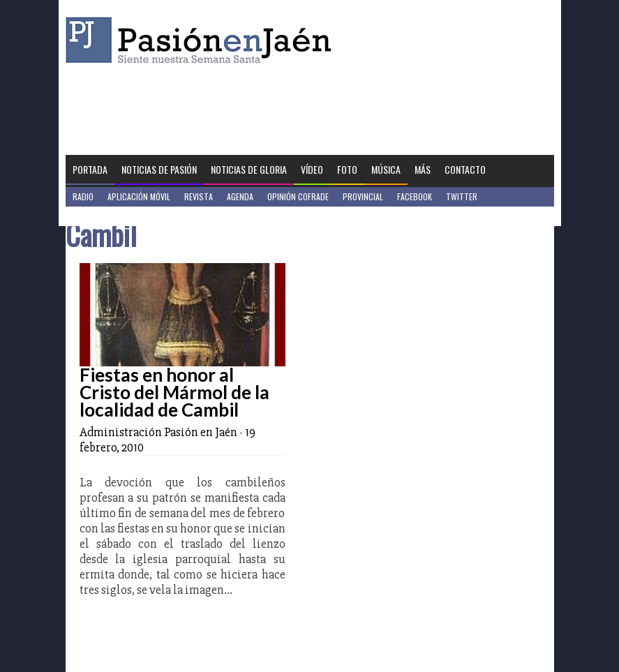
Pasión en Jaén (202, 40)
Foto (347, 169)
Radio (83, 196)
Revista (199, 196)
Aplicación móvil (139, 196)
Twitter (462, 196)
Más (423, 169)
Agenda (240, 196)
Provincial (363, 196)
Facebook (415, 196)
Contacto (465, 169)
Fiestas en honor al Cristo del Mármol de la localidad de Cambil (174, 392)
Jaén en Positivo (103, 216)
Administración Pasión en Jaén (158, 432)
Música (386, 169)
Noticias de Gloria (249, 169)
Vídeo (312, 169)
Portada (90, 169)
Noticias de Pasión (159, 169)
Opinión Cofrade (298, 196)
